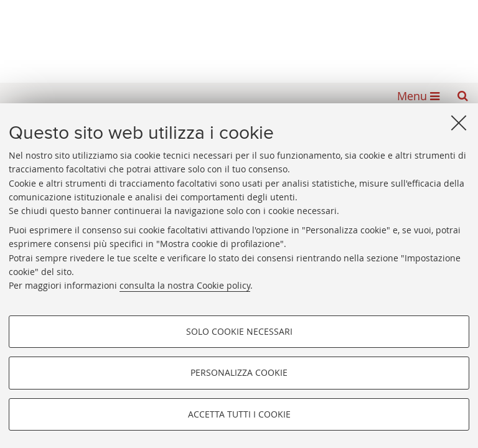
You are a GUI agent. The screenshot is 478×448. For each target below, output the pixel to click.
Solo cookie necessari (239, 331)
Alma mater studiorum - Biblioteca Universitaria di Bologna (239, 37)
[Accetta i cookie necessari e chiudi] (459, 123)
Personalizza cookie (239, 372)
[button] (462, 96)
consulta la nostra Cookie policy (185, 285)
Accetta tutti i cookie (239, 414)
